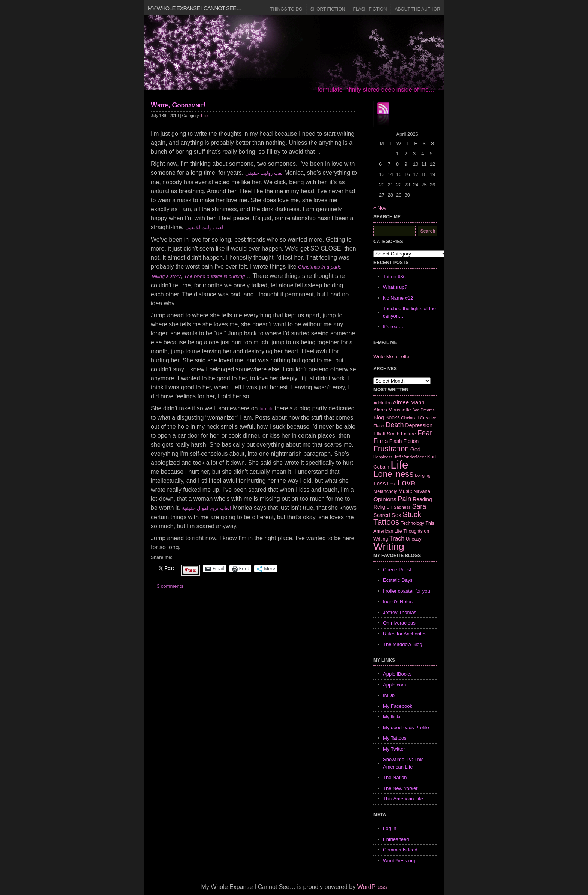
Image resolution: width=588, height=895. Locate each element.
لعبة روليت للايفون (204, 228)
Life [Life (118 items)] (399, 465)
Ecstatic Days (398, 580)
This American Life (403, 799)
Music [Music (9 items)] (405, 491)
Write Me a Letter (392, 357)
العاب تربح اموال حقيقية (207, 508)
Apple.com (394, 685)
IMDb (389, 695)
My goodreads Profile (406, 728)
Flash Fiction (370, 9)
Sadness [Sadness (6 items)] (402, 507)
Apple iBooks (397, 674)
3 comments (170, 586)
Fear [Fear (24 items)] (424, 433)
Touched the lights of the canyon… (409, 312)
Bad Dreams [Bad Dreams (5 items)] (423, 410)
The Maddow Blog (403, 644)
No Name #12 (398, 298)
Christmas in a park (319, 267)
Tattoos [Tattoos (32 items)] (386, 522)
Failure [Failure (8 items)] (408, 434)
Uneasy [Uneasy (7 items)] (414, 539)
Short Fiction (328, 9)
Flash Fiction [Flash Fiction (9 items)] (404, 441)
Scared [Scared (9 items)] (382, 515)
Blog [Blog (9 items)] (379, 417)
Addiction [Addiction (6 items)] (382, 403)
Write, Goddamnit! (178, 105)
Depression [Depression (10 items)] (419, 425)
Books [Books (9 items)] (392, 417)
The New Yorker (400, 788)
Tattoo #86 (394, 277)
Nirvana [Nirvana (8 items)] (422, 491)
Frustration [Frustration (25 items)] (391, 449)
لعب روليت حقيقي (264, 173)
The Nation (395, 777)
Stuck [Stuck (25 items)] (412, 514)
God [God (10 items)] (415, 449)
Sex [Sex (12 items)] (396, 515)
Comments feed (400, 850)
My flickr (392, 717)
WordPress (372, 887)
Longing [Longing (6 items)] (423, 475)
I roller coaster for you (406, 591)
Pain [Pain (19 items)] (404, 499)
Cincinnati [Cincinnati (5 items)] (410, 418)
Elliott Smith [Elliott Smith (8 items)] (386, 434)
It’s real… (393, 327)
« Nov (380, 208)
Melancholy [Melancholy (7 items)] (385, 491)
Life (204, 116)
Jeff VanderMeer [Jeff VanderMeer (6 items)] (410, 457)
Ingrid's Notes (398, 601)
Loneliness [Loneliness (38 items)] (394, 474)
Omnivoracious (399, 623)
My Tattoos (395, 738)
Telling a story (166, 276)
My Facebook (397, 706)
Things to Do (286, 9)
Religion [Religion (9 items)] (383, 507)
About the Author (417, 9)
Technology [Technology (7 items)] (412, 523)
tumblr (266, 409)
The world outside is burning (215, 276)
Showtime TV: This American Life (403, 763)
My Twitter (394, 749)
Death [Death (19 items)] (394, 425)
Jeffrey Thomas (400, 612)
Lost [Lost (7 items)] (391, 484)
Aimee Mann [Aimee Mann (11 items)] (409, 402)
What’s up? (395, 287)
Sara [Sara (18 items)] (419, 506)
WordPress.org (399, 861)
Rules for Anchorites (405, 634)
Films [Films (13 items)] (381, 441)
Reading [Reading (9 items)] (422, 499)
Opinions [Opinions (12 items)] (385, 499)
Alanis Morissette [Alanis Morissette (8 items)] (392, 410)
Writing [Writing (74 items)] (389, 547)
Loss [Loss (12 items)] (380, 483)
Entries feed (396, 839)
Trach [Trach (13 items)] (397, 538)
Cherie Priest (397, 570)
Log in (389, 828)
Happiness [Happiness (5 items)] (383, 457)
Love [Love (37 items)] (406, 483)
